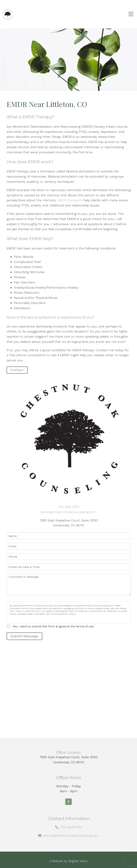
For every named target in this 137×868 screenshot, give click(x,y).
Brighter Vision (78, 861)
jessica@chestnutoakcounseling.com (69, 512)
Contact (17, 370)
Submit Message (24, 636)
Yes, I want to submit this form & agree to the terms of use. (53, 626)
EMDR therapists (70, 200)
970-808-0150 (68, 507)
